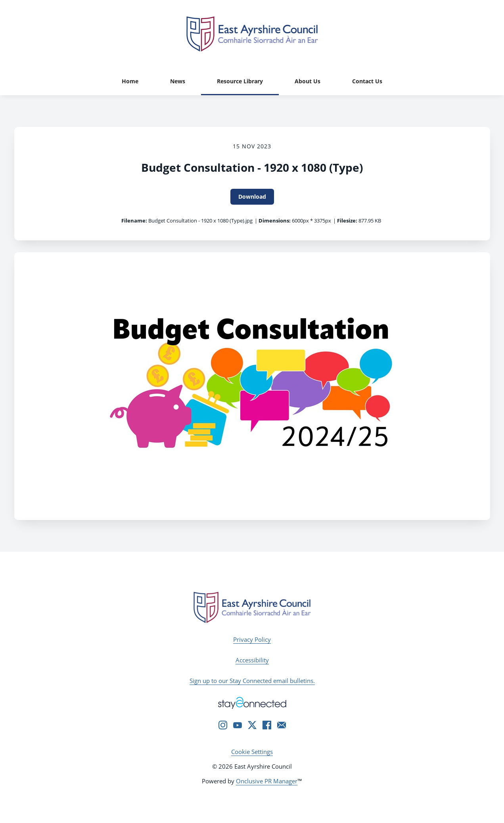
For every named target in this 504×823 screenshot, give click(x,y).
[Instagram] (223, 725)
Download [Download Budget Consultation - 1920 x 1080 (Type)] (252, 197)
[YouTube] (238, 725)
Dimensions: (275, 221)
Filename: (134, 221)
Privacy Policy (252, 639)
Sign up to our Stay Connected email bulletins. (252, 681)
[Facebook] (267, 725)
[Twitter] (252, 725)
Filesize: (347, 221)
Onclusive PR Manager (267, 781)
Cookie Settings (252, 752)
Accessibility (252, 660)
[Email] (282, 725)
